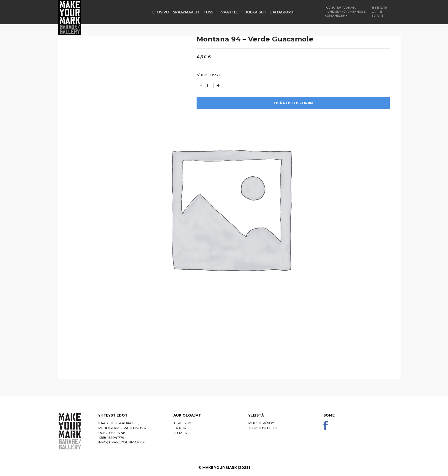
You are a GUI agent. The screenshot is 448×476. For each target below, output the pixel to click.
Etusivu (161, 12)
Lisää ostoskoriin (293, 103)
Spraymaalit (186, 12)
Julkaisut (256, 12)
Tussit (210, 12)
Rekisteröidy (261, 423)
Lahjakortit (284, 12)
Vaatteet (231, 12)
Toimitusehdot (263, 428)
